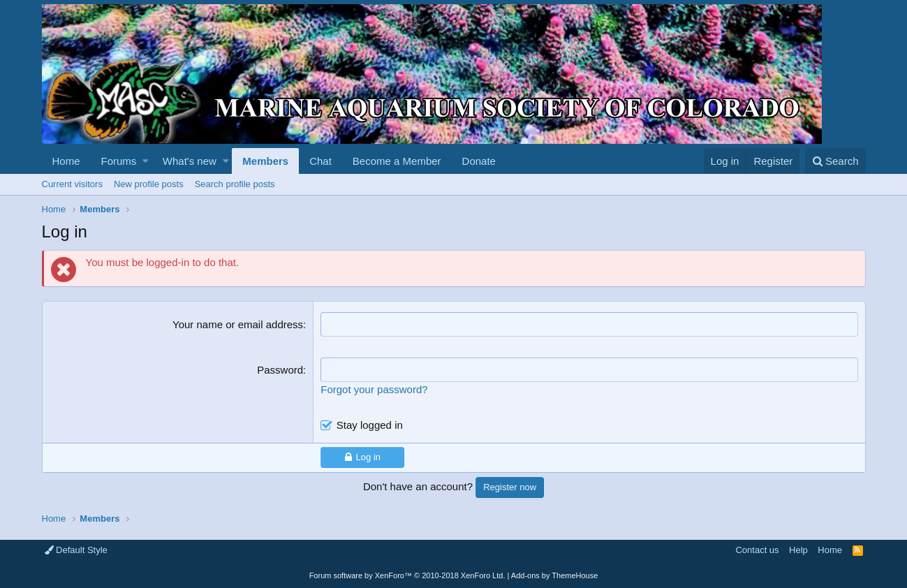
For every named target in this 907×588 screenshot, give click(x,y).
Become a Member (397, 161)
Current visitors (72, 184)
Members (265, 161)
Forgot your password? (374, 389)
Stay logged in (370, 425)
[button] (146, 161)
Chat (320, 161)
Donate (479, 161)
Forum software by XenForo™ (407, 575)
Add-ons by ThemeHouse (555, 575)
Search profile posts (235, 184)
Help (798, 550)
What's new (190, 161)
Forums (119, 161)
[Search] (835, 161)
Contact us (757, 550)
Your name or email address (238, 324)
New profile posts (149, 184)
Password (280, 370)
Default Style (76, 550)
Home (66, 161)
